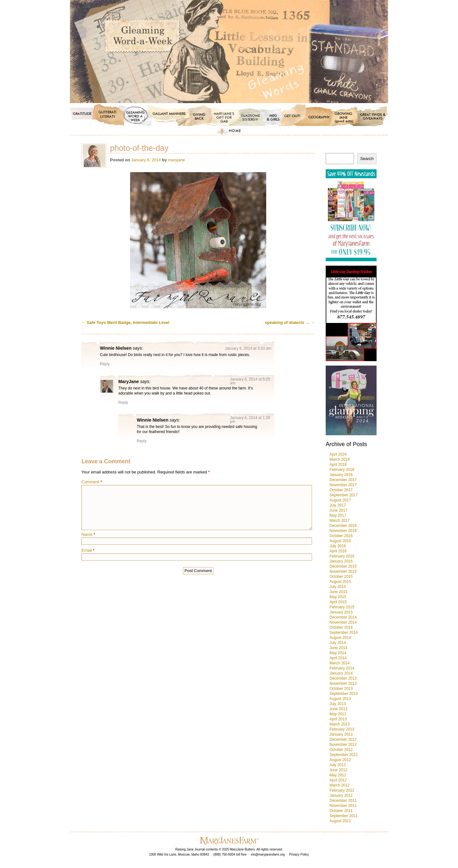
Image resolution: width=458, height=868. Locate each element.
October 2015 (341, 577)
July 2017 (338, 505)
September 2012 (344, 755)
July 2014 (338, 643)
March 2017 (340, 521)
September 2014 (344, 633)
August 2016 (340, 541)
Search (367, 159)
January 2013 (341, 734)
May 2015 (338, 597)
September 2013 (344, 694)
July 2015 (338, 587)
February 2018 (342, 470)
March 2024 (340, 459)
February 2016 (342, 556)
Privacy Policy (299, 854)
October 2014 (341, 627)
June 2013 (338, 709)
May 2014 (338, 653)
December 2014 (343, 617)
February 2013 (342, 729)
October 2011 (341, 811)
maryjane (176, 160)
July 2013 (338, 704)
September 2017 (344, 495)
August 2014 (340, 638)
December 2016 (343, 526)
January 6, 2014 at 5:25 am (250, 381)
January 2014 (341, 673)
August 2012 (340, 760)
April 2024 (338, 454)
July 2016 (338, 546)
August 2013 (340, 699)
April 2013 (338, 719)
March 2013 (340, 724)
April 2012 (338, 780)
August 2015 (340, 582)
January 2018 (341, 475)
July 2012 (338, 765)
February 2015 (342, 607)
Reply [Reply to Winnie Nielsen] (105, 364)
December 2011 (343, 801)
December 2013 (343, 678)
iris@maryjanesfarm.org (268, 854)
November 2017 (343, 485)
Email (88, 550)
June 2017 (338, 510)
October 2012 (341, 750)
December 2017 (343, 480)
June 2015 (338, 592)
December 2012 (343, 739)
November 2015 (343, 571)
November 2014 (343, 622)
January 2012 (341, 795)
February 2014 (342, 668)
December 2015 (343, 566)
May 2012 (338, 775)
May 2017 (338, 515)
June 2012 (338, 770)
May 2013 (338, 714)
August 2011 (340, 821)
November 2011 (343, 806)
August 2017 (340, 500)
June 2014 (338, 648)
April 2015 (338, 602)
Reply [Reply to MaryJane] (123, 402)
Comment (92, 482)
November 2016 (343, 531)
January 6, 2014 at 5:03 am (248, 348)
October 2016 (341, 536)
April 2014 (338, 658)
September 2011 (344, 816)
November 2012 (343, 745)
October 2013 (341, 689)
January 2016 (341, 561)
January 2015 (341, 612)
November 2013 (343, 683)
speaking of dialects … (290, 322)
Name (88, 534)
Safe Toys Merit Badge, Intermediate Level (125, 322)
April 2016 (338, 551)
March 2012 (340, 785)
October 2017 (341, 490)
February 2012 (342, 790)
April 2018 (338, 465)
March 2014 (340, 663)
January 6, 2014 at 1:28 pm (250, 420)
